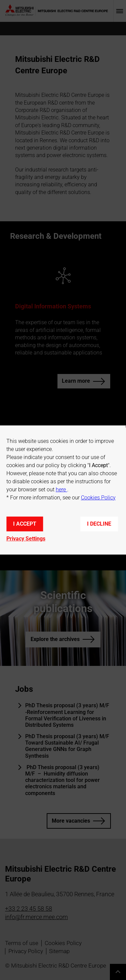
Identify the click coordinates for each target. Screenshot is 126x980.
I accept (25, 524)
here (61, 489)
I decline (99, 524)
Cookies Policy (98, 498)
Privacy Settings (26, 539)
